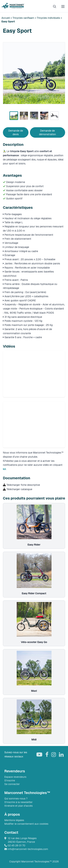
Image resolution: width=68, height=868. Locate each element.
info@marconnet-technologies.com (26, 849)
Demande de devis (16, 132)
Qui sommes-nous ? (16, 799)
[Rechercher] (55, 6)
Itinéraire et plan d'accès (18, 806)
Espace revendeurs (15, 777)
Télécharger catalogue (19, 489)
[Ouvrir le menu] (63, 6)
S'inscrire (10, 780)
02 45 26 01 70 (15, 845)
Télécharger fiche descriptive (23, 485)
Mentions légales (14, 820)
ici (4, 469)
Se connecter (12, 784)
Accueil (6, 18)
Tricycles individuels (48, 18)
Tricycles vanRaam (24, 18)
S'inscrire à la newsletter (18, 802)
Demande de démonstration (47, 132)
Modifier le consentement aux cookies (26, 824)
